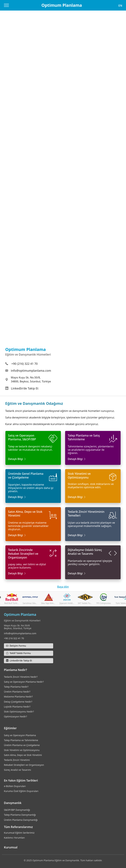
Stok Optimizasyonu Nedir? (19, 712)
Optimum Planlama (62, 5)
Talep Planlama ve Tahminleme (21, 740)
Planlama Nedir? (15, 670)
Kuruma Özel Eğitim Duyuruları (21, 791)
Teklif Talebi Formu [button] (18, 653)
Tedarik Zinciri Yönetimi (17, 760)
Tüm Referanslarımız (18, 827)
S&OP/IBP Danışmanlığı (17, 810)
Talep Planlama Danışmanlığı (20, 815)
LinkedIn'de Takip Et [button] (19, 661)
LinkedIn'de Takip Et (25, 388)
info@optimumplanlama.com (31, 371)
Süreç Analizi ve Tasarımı (17, 770)
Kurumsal (11, 847)
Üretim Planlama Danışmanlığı (21, 820)
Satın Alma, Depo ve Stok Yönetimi (23, 755)
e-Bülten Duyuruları (15, 786)
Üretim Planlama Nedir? (17, 692)
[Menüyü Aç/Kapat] (6, 5)
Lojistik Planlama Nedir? (17, 707)
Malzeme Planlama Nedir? (18, 697)
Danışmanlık (13, 803)
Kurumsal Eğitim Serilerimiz (19, 833)
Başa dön (63, 587)
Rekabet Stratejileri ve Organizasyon (24, 765)
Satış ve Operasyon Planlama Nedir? (24, 682)
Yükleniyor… (63, 189)
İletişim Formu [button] (16, 646)
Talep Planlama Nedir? (16, 687)
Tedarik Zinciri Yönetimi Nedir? (21, 677)
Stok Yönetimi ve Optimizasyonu (22, 750)
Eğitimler (10, 728)
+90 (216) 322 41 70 (24, 364)
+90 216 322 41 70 (14, 638)
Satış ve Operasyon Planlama (20, 735)
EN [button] (120, 6)
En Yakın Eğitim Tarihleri (21, 780)
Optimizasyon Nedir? (15, 716)
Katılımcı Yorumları (14, 838)
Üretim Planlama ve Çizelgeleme (22, 745)
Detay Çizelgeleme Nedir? (18, 702)
